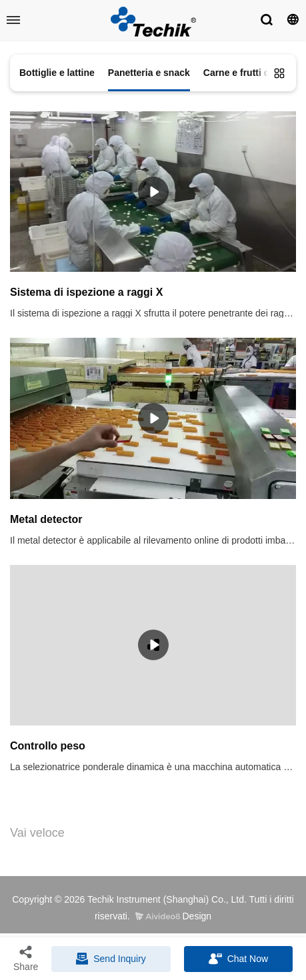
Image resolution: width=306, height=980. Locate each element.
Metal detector (46, 519)
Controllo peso (48, 746)
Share (26, 958)
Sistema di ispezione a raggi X (86, 292)
